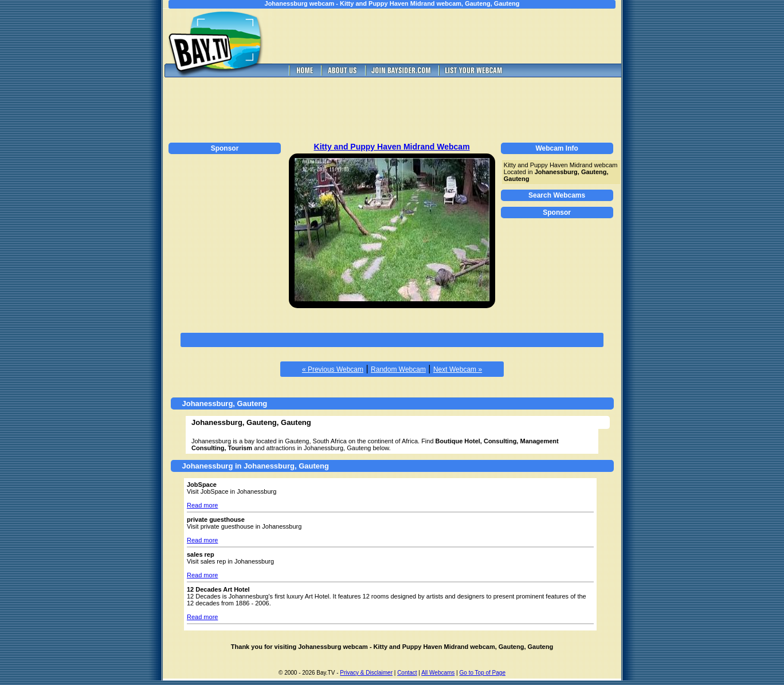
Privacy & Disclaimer (366, 673)
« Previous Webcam (333, 369)
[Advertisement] (455, 36)
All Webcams (438, 673)
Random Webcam (398, 369)
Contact (407, 673)
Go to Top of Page (483, 673)
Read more (202, 505)
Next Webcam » (458, 369)
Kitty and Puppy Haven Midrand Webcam (392, 147)
